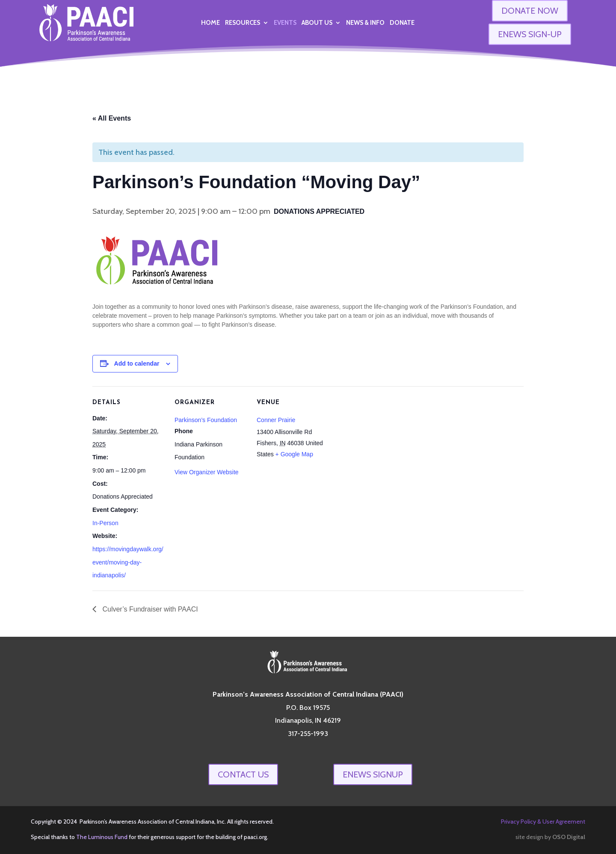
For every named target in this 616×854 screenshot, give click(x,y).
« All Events (112, 118)
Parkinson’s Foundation (206, 420)
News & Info (365, 23)
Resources (243, 23)
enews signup (373, 774)
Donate (402, 23)
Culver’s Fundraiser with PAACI (149, 609)
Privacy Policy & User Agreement (543, 821)
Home (210, 23)
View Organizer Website (207, 472)
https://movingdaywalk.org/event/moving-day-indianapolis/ (128, 562)
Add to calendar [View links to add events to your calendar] (137, 363)
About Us (317, 23)
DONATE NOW (530, 11)
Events (285, 23)
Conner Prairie (276, 420)
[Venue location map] (384, 445)
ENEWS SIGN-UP (530, 34)
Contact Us (243, 774)
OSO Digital (569, 837)
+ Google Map (294, 454)
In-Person (105, 523)
